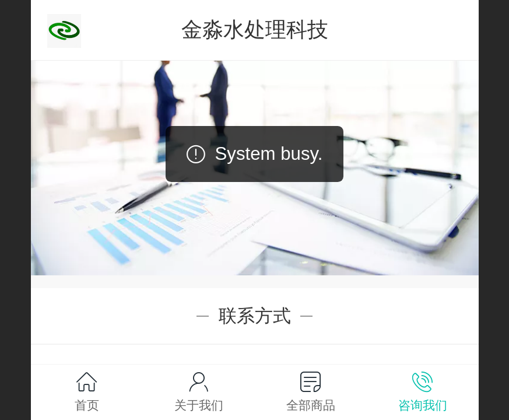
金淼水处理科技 (255, 29)
